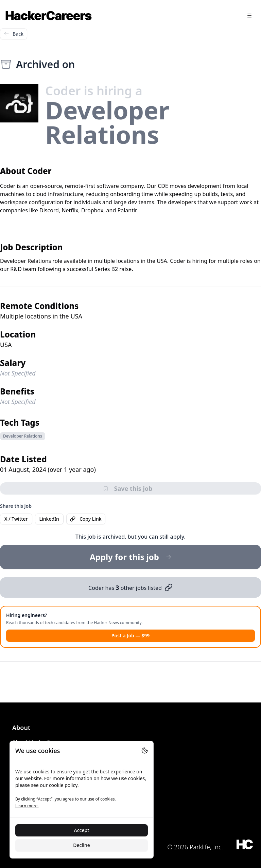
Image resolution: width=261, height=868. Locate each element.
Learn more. (27, 806)
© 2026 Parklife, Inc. (195, 847)
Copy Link (86, 519)
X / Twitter (16, 519)
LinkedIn (49, 519)
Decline (82, 845)
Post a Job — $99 (130, 635)
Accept (82, 830)
